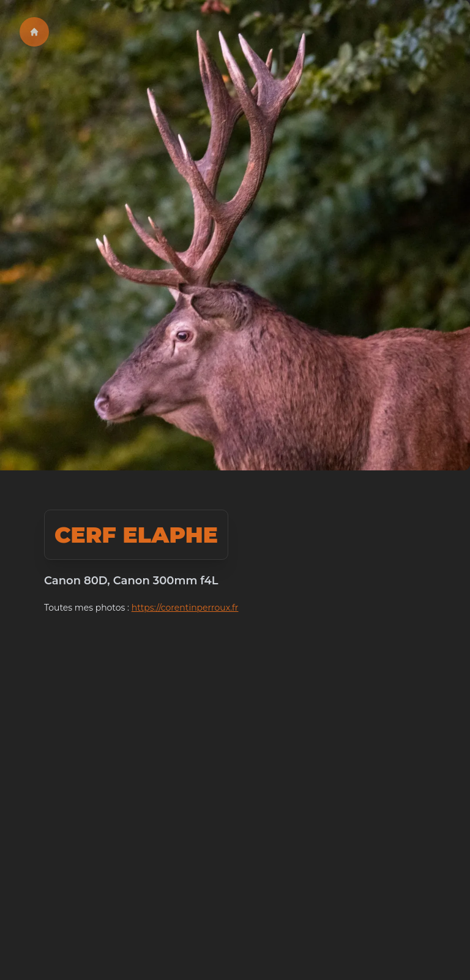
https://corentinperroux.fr (185, 608)
